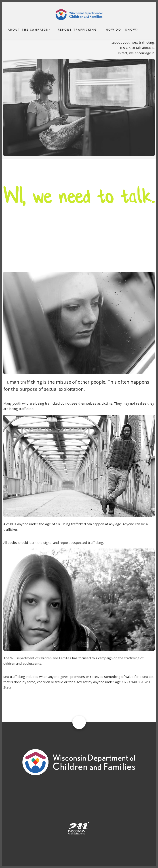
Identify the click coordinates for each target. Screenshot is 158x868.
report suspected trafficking (81, 542)
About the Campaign (28, 30)
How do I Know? (122, 30)
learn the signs (40, 542)
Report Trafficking (77, 30)
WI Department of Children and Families (41, 658)
